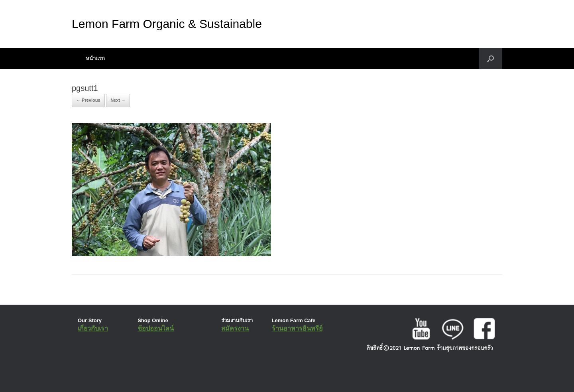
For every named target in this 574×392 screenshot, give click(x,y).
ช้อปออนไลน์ (156, 328)
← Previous (88, 100)
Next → (118, 100)
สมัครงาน (235, 328)
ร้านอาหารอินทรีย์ (297, 328)
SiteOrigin (281, 376)
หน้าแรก (95, 58)
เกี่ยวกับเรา (93, 328)
